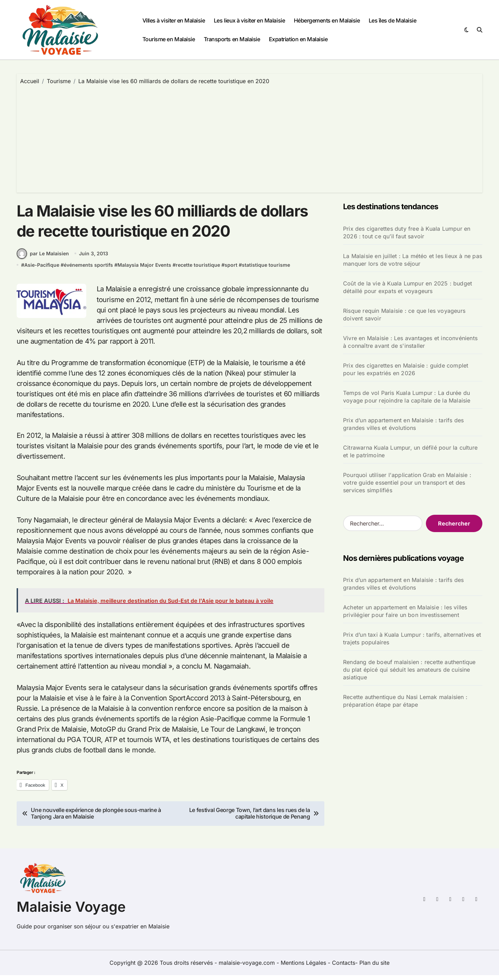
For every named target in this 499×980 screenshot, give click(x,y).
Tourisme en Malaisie (169, 39)
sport (231, 270)
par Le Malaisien (43, 258)
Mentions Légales (304, 968)
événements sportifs (88, 270)
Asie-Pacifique (42, 270)
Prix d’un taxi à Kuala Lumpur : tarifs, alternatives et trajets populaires (412, 638)
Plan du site (374, 968)
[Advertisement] (249, 137)
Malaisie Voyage (71, 912)
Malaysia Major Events (144, 270)
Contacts (344, 968)
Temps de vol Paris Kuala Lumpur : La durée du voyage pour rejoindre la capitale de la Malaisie (407, 397)
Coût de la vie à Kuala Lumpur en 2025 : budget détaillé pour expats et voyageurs (408, 287)
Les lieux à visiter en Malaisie (249, 20)
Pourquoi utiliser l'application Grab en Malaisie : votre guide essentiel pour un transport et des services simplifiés (407, 483)
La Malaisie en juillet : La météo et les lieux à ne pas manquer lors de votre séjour (413, 260)
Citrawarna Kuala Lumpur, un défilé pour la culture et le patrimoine (410, 451)
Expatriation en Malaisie (298, 39)
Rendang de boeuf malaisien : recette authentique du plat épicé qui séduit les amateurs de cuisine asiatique (409, 670)
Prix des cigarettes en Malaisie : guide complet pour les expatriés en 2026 (406, 369)
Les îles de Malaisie (392, 20)
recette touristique (198, 270)
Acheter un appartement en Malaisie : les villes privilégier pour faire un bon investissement (405, 611)
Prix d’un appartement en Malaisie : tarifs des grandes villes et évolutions (403, 424)
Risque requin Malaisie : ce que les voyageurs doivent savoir (404, 315)
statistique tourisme (266, 270)
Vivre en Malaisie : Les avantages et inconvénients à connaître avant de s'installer (410, 342)
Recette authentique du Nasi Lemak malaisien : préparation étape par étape (405, 701)
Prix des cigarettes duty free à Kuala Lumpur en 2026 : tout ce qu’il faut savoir (407, 232)
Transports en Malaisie (232, 39)
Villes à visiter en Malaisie (174, 20)
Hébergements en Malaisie (327, 20)
